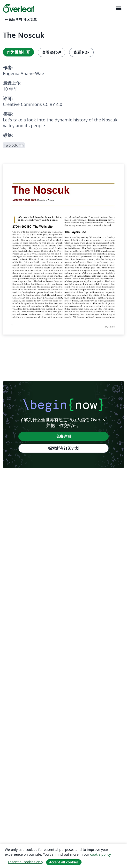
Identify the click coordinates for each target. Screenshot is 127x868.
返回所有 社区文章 (20, 19)
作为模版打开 (18, 52)
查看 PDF (81, 52)
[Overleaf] (19, 8)
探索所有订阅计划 (64, 448)
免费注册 (64, 436)
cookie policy (100, 854)
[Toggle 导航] (119, 8)
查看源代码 (52, 52)
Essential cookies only (26, 862)
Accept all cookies (64, 862)
